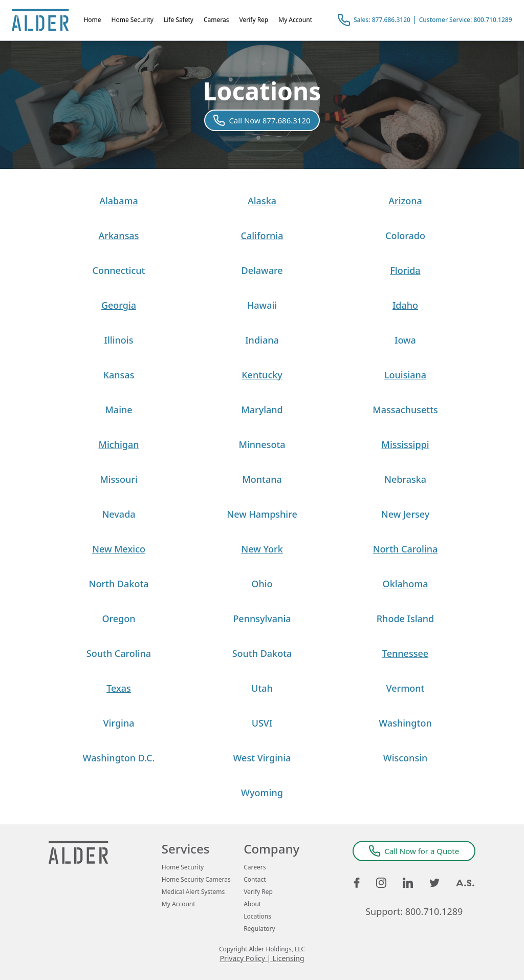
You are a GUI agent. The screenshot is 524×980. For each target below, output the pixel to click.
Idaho (405, 305)
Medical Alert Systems (193, 892)
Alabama (119, 201)
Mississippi (405, 444)
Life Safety (179, 20)
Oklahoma (406, 584)
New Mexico (119, 549)
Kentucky (262, 375)
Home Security (133, 20)
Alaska (262, 201)
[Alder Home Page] (40, 20)
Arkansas (119, 236)
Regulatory (259, 929)
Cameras (216, 20)
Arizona (405, 201)
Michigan (118, 444)
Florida (405, 270)
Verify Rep (254, 20)
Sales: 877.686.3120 (382, 20)
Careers (255, 867)
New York (262, 549)
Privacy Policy (242, 958)
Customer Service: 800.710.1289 (466, 20)
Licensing (289, 958)
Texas (119, 688)
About (252, 904)
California (262, 236)
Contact (255, 880)
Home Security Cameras (196, 880)
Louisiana (405, 375)
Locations (257, 917)
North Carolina (406, 549)
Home (92, 20)
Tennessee (405, 653)
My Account (295, 20)
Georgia (119, 305)
